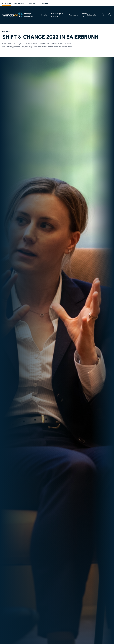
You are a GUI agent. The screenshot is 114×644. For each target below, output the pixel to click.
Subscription (92, 15)
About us (84, 15)
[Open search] (110, 15)
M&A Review (19, 4)
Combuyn (31, 4)
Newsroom (73, 15)
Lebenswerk (43, 4)
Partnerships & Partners (57, 15)
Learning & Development (28, 15)
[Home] (12, 15)
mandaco (6, 4)
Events (44, 15)
